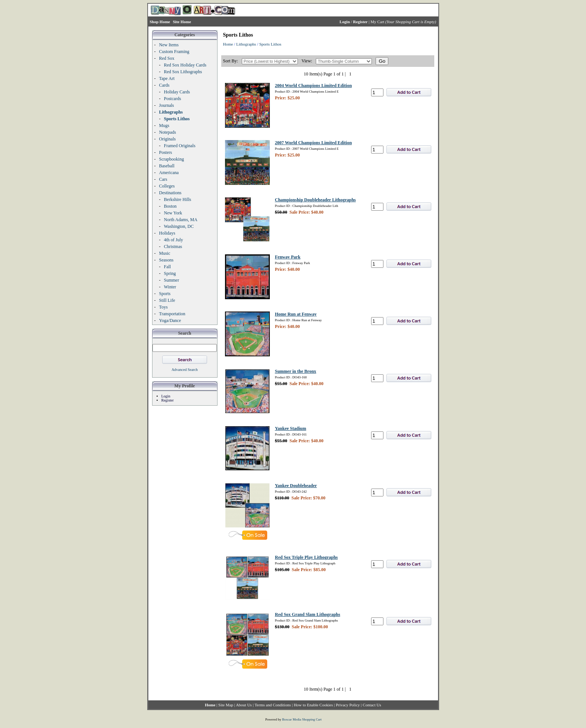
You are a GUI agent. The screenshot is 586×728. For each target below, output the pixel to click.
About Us (244, 705)
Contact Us (372, 705)
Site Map (226, 705)
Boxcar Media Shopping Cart (302, 719)
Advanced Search (185, 370)
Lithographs (246, 44)
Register (168, 400)
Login (166, 396)
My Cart (377, 22)
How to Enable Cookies (313, 705)
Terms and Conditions (273, 705)
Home (228, 44)
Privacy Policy (348, 705)
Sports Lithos (270, 44)
